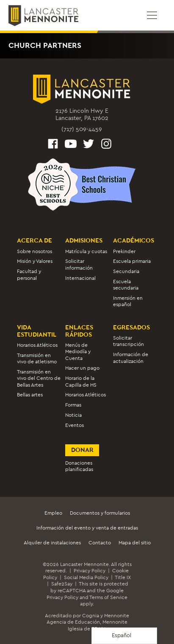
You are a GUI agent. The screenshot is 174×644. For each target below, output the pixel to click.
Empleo (53, 513)
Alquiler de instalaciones (52, 543)
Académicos (134, 240)
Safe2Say (62, 584)
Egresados (131, 327)
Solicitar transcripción (128, 341)
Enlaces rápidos (79, 331)
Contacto (100, 543)
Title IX (123, 577)
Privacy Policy (90, 571)
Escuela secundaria (126, 285)
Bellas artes (30, 395)
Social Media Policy (86, 577)
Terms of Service (108, 597)
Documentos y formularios (100, 513)
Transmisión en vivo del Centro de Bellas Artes (39, 378)
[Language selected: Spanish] (124, 636)
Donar (82, 450)
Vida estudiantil (37, 331)
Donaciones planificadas (79, 466)
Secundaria (126, 271)
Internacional (80, 278)
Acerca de (35, 240)
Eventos (75, 425)
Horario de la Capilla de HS (81, 381)
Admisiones (84, 240)
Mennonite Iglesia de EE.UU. (98, 625)
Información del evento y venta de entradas (87, 528)
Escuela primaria (132, 261)
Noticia (73, 415)
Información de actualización (131, 358)
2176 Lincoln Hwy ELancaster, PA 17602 (82, 115)
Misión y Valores (35, 261)
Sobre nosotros (35, 251)
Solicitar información (79, 264)
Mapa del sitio (135, 543)
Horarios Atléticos (37, 345)
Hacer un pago (82, 368)
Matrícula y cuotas (86, 251)
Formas (73, 405)
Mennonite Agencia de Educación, (88, 619)
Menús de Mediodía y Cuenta (78, 352)
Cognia (91, 616)
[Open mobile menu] (152, 15)
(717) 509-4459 (82, 129)
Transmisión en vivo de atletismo (37, 358)
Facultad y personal (29, 275)
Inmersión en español (128, 301)
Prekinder (124, 251)
